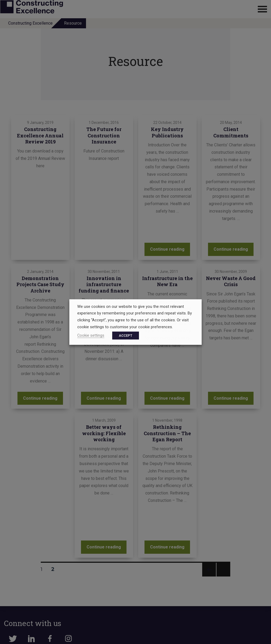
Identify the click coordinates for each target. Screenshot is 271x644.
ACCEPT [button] (126, 335)
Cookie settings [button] (91, 335)
